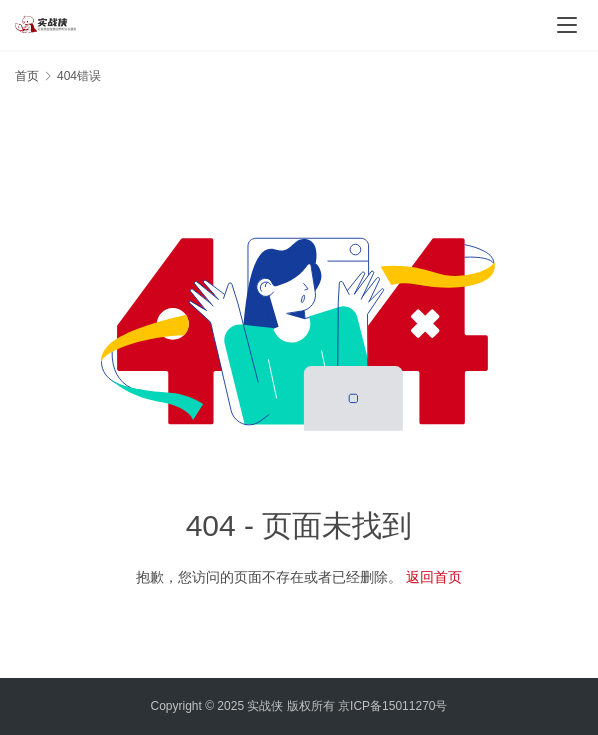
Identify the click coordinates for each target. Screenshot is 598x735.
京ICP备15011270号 (392, 706)
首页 (27, 76)
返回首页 (434, 577)
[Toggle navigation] (567, 25)
